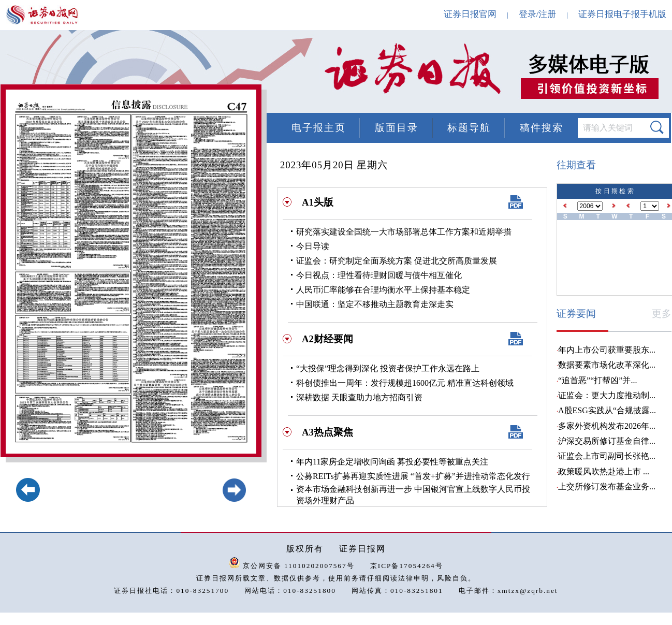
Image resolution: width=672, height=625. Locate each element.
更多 (662, 314)
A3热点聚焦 (327, 432)
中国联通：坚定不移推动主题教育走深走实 (375, 304)
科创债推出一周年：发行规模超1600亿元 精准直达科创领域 (405, 383)
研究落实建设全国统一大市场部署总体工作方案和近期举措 (404, 232)
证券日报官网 (470, 14)
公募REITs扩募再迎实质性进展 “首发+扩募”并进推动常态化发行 (413, 476)
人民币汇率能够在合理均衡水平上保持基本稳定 (383, 290)
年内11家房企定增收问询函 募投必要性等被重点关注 (392, 462)
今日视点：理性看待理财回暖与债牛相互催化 (379, 275)
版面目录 (397, 128)
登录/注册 (538, 14)
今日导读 (313, 246)
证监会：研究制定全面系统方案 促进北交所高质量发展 (397, 261)
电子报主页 (319, 128)
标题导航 (469, 128)
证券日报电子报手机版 (622, 14)
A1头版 (318, 202)
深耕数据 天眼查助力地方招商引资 (359, 397)
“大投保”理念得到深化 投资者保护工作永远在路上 (388, 368)
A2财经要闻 (327, 339)
